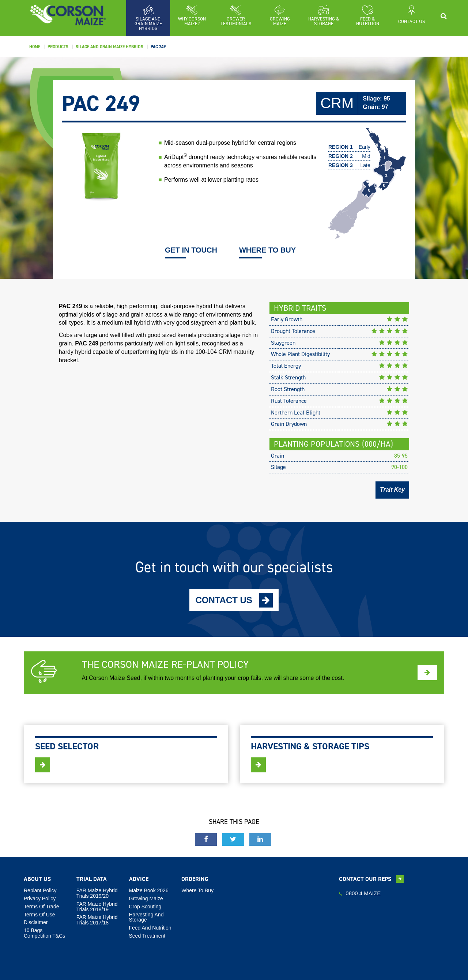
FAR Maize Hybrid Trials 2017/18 (97, 920)
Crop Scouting (145, 907)
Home (35, 47)
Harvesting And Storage (146, 917)
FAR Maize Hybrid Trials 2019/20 (97, 893)
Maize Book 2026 (149, 890)
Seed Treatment (147, 936)
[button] (192, 16)
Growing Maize (146, 898)
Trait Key (392, 490)
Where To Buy (197, 890)
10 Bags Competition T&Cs (44, 933)
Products (58, 47)
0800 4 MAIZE (360, 893)
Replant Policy (40, 890)
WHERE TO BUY (267, 251)
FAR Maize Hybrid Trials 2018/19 (97, 907)
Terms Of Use (39, 915)
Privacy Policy (40, 898)
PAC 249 (158, 47)
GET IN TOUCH (191, 251)
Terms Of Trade (41, 907)
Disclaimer (36, 922)
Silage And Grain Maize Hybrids (110, 47)
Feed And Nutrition (150, 928)
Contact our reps (371, 879)
